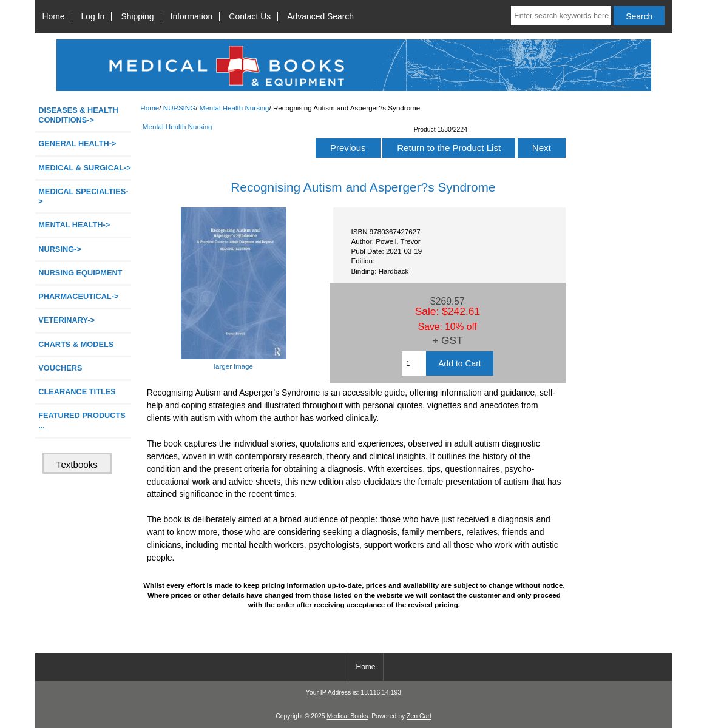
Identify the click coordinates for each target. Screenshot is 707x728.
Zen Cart (419, 716)
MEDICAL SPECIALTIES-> (83, 196)
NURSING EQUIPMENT (80, 273)
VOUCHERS (60, 368)
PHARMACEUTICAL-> (78, 296)
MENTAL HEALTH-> (74, 225)
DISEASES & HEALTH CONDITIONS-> (78, 115)
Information (192, 16)
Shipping (137, 16)
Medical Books (347, 716)
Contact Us (250, 16)
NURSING (179, 108)
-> (60, 249)
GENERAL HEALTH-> (77, 143)
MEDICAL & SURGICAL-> (84, 168)
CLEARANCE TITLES (77, 392)
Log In (93, 16)
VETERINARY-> (66, 320)
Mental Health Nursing (235, 108)
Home (53, 16)
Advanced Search (320, 16)
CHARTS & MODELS (76, 344)
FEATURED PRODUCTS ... (82, 420)
